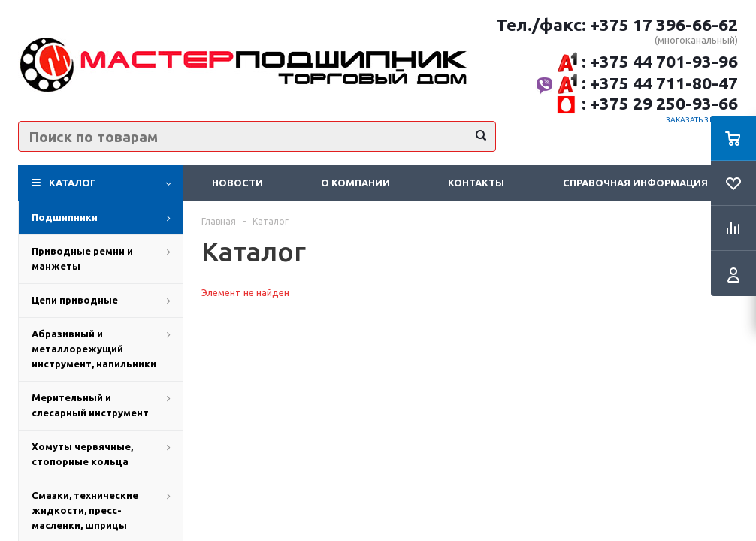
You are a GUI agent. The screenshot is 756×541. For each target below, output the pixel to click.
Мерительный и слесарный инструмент (90, 405)
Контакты (476, 183)
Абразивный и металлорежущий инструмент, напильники (94, 349)
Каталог (73, 183)
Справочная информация (635, 183)
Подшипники (65, 217)
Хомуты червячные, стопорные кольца (82, 454)
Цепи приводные (75, 300)
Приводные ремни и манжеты (82, 258)
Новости (237, 183)
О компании (355, 183)
